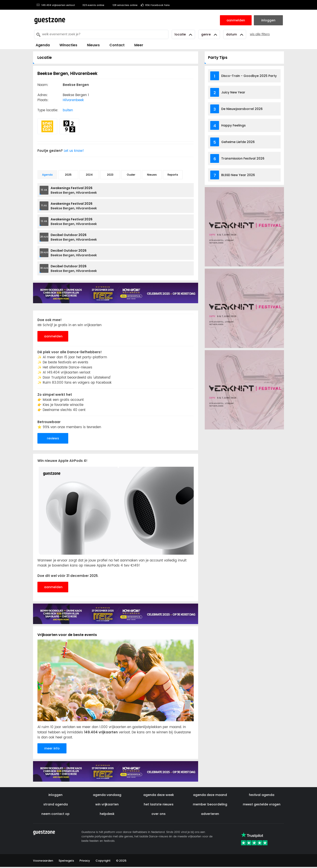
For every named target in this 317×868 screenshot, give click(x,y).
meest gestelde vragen (262, 804)
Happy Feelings (233, 125)
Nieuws (93, 45)
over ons (158, 814)
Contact (117, 45)
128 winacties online (123, 5)
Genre (209, 34)
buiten (68, 110)
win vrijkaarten (107, 804)
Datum (235, 34)
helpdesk (107, 814)
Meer (139, 45)
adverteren (210, 814)
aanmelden (53, 336)
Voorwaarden (43, 861)
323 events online (91, 5)
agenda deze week (159, 795)
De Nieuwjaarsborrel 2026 (242, 109)
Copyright (103, 861)
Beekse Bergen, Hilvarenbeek (74, 190)
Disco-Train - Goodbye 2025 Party (249, 76)
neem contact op (55, 814)
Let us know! (76, 151)
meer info (52, 748)
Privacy (85, 861)
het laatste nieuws (159, 804)
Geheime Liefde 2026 (238, 142)
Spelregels (66, 861)
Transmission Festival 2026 (243, 158)
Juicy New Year (233, 92)
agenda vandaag (107, 795)
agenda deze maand (210, 795)
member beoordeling (210, 804)
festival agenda (262, 795)
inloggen (55, 795)
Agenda (43, 45)
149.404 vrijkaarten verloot (56, 5)
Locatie (183, 34)
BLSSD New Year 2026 (238, 175)
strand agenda (56, 804)
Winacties (68, 45)
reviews (53, 438)
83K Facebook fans (155, 5)
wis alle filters (260, 34)
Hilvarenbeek (73, 100)
